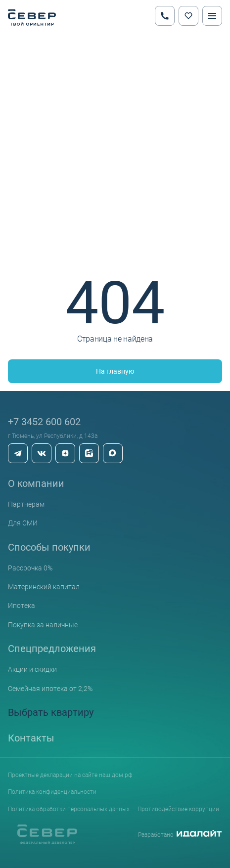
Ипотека (22, 605)
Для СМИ (23, 523)
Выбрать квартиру (51, 712)
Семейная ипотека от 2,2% (50, 688)
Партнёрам (26, 504)
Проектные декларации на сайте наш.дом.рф (70, 775)
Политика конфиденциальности (52, 791)
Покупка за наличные (43, 625)
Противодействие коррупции (178, 809)
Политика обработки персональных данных (69, 809)
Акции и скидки (32, 669)
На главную (115, 371)
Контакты (31, 738)
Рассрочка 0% (30, 568)
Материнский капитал (44, 586)
